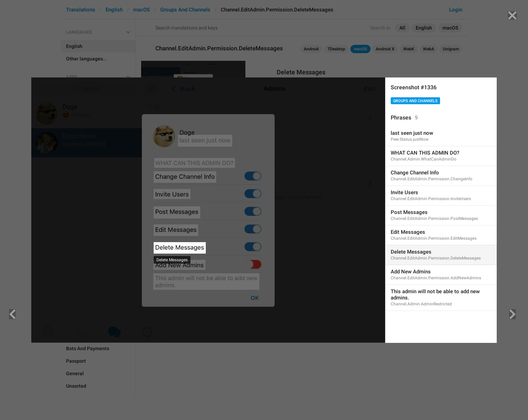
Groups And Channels (415, 101)
